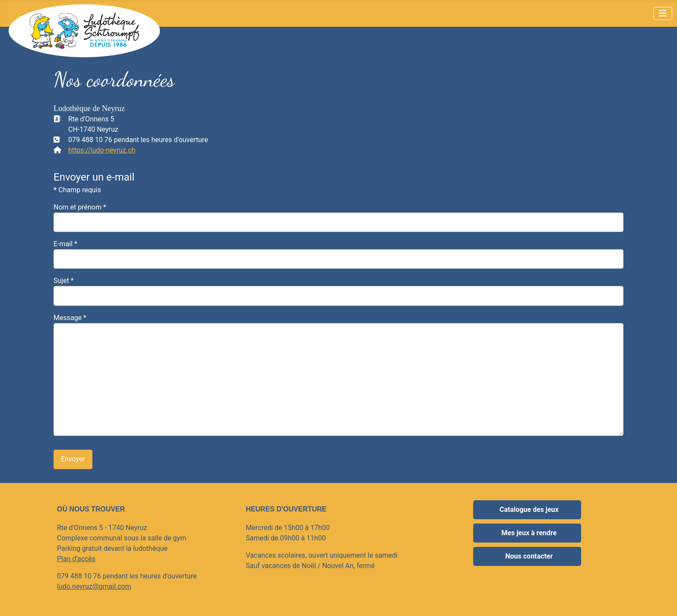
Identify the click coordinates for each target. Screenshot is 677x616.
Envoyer (73, 459)
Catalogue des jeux (529, 510)
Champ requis (77, 190)
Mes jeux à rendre (529, 533)
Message (70, 318)
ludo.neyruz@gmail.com (94, 586)
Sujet (64, 281)
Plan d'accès (76, 559)
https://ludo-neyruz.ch (102, 150)
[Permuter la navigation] (663, 13)
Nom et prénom (80, 207)
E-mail (65, 244)
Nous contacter (529, 556)
